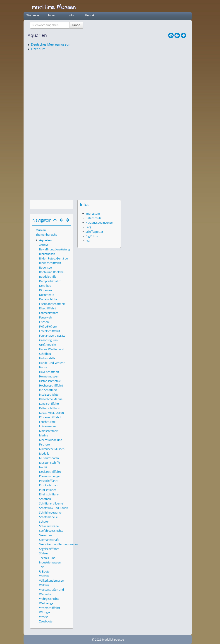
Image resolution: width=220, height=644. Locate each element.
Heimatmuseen (49, 376)
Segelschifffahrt (49, 549)
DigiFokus (92, 236)
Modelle (44, 454)
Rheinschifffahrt (49, 494)
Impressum (93, 214)
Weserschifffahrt (50, 608)
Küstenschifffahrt (50, 417)
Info (71, 15)
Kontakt (90, 15)
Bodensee (45, 268)
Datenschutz (93, 218)
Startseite (33, 15)
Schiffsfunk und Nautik (54, 508)
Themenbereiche (47, 235)
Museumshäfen (49, 458)
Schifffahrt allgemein (52, 503)
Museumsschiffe (49, 463)
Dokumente (47, 295)
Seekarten (45, 535)
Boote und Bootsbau (52, 272)
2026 (98, 640)
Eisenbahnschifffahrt (52, 304)
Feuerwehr (46, 317)
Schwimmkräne (49, 526)
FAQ (88, 227)
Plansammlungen (50, 476)
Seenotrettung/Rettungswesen (58, 544)
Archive (44, 245)
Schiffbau (45, 499)
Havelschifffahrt (49, 372)
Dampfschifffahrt (50, 281)
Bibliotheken (47, 254)
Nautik (43, 467)
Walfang (44, 585)
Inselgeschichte (49, 395)
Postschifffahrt (48, 481)
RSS (88, 241)
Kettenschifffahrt (50, 408)
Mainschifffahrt (49, 431)
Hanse (43, 367)
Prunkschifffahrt (49, 485)
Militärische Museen (52, 449)
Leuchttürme (47, 422)
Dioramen (45, 290)
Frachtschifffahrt (50, 331)
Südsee (44, 553)
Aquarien (45, 240)
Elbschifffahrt (48, 308)
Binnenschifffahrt (50, 263)
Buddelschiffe (48, 277)
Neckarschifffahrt (50, 472)
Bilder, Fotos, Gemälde (53, 258)
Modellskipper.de (113, 640)
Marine (44, 435)
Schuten (44, 522)
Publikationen (48, 490)
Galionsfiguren (48, 340)
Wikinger (45, 612)
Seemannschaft (49, 540)
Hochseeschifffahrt (51, 386)
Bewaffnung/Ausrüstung (55, 249)
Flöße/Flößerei (48, 327)
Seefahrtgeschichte (51, 531)
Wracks (44, 617)
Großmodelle (48, 345)
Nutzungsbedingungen (100, 223)
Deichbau (45, 286)
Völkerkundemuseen (52, 581)
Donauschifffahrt (50, 299)
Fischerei (45, 322)
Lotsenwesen (47, 426)
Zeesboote (46, 621)
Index (52, 15)
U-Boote (44, 572)
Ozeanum (38, 49)
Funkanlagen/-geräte (52, 336)
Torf (42, 567)
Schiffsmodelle (48, 517)
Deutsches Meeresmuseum (51, 44)
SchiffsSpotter (94, 232)
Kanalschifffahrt (49, 404)
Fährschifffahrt (48, 313)
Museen (41, 230)
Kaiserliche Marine (51, 399)
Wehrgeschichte (49, 599)
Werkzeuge (46, 603)
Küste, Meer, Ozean (51, 413)
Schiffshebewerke (50, 513)
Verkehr (44, 576)
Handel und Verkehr (52, 363)
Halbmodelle (47, 358)
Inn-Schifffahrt (48, 390)
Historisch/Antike (50, 381)
